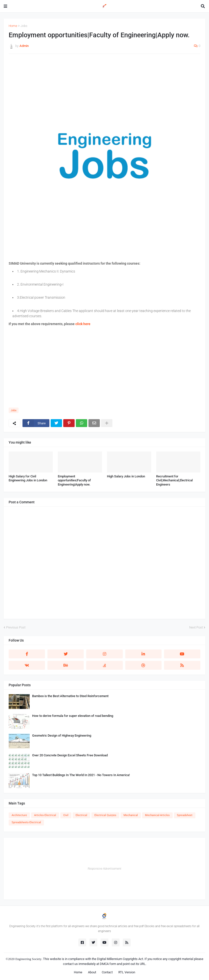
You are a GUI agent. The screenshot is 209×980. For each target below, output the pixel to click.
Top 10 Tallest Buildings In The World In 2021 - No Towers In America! (81, 775)
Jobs (24, 26)
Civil (66, 815)
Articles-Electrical (45, 815)
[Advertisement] (104, 93)
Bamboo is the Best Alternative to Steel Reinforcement (70, 696)
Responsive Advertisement (104, 869)
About (92, 972)
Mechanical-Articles (157, 815)
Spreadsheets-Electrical (26, 822)
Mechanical (131, 815)
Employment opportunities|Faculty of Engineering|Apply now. (74, 480)
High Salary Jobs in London (126, 476)
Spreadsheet (185, 815)
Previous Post (16, 627)
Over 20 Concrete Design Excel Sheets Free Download (70, 755)
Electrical (81, 815)
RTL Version (127, 972)
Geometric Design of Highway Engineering (62, 735)
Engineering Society (28, 959)
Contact (107, 972)
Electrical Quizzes (105, 815)
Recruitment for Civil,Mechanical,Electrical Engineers (174, 480)
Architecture (19, 815)
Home (13, 26)
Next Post (196, 627)
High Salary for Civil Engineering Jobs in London (28, 478)
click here (83, 324)
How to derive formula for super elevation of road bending (73, 716)
